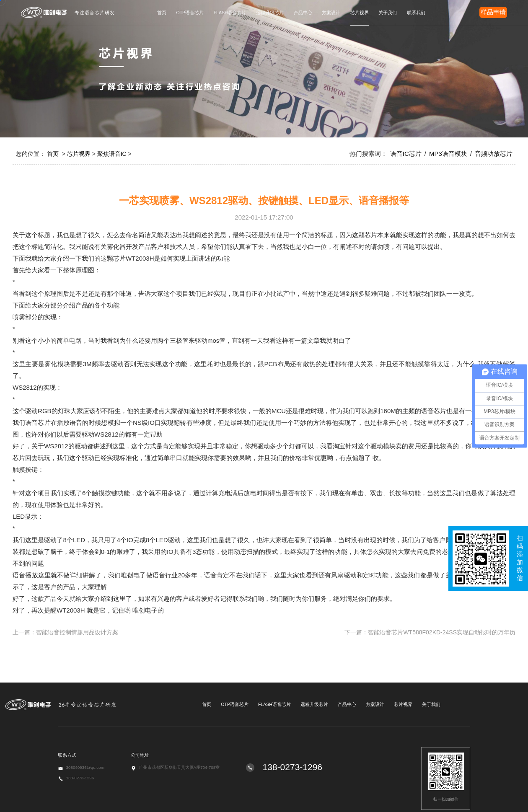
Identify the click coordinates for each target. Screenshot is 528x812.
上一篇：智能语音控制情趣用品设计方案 (65, 632)
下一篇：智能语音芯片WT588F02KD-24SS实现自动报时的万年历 (430, 632)
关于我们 (388, 13)
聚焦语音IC (112, 154)
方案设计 (331, 13)
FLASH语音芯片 (230, 13)
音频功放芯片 (494, 154)
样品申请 (493, 12)
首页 (162, 13)
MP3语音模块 (448, 154)
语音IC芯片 (406, 154)
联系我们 (416, 13)
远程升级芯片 (270, 13)
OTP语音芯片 (190, 13)
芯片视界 (360, 13)
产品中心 (303, 13)
